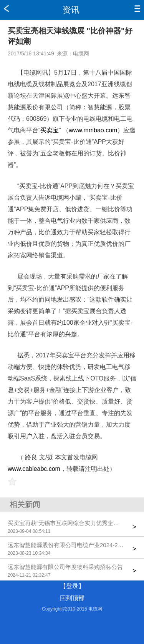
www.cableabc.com (34, 469)
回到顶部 (72, 598)
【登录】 (72, 586)
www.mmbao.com (93, 130)
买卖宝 (50, 130)
